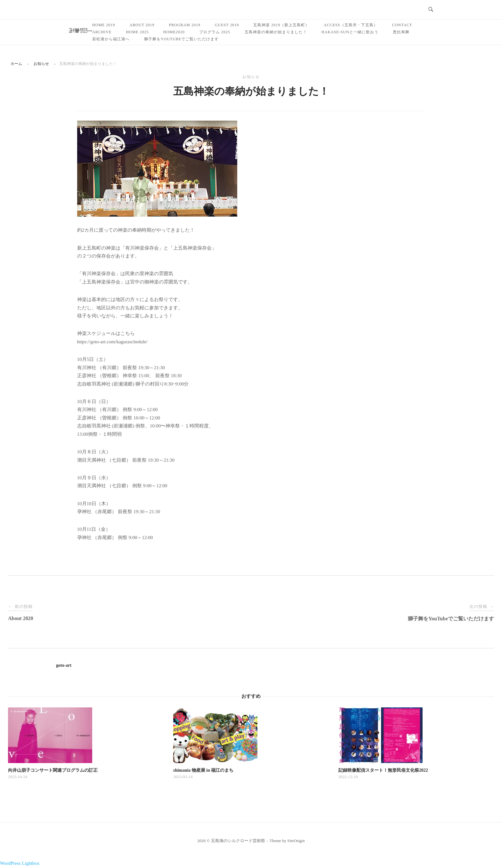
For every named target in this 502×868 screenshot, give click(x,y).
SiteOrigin (296, 841)
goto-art (64, 665)
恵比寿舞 (401, 32)
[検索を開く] (431, 10)
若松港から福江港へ (111, 39)
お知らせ (41, 64)
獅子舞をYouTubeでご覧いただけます (181, 39)
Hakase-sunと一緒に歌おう (350, 32)
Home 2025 (137, 32)
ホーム (16, 64)
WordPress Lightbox (20, 863)
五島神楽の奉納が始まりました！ (276, 32)
